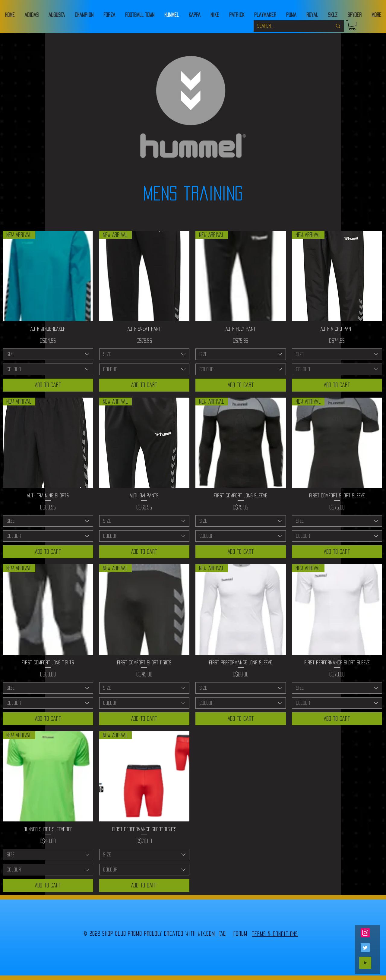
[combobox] (48, 354)
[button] (352, 25)
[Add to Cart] (48, 385)
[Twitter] (365, 948)
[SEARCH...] (290, 26)
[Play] (365, 963)
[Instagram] (365, 933)
